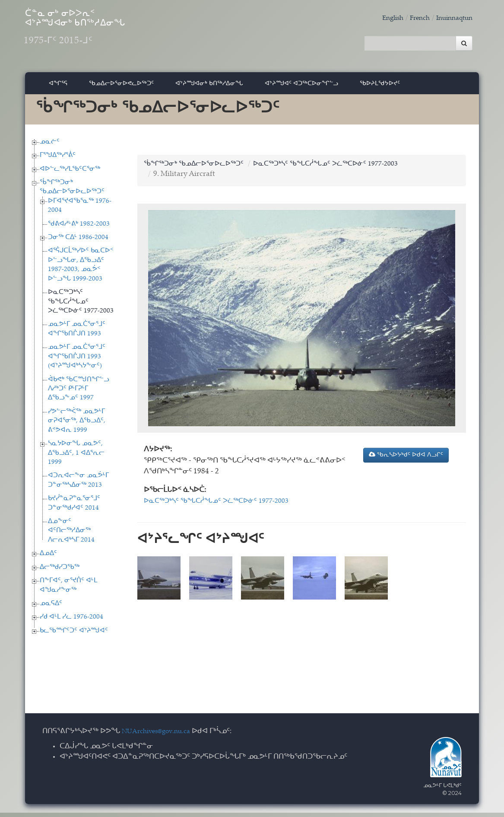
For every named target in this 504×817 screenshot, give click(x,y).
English (384, 18)
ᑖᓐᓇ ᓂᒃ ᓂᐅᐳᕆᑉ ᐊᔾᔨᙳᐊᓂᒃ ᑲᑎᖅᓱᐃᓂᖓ (109, 35)
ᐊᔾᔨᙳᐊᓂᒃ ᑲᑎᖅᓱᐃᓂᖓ (209, 88)
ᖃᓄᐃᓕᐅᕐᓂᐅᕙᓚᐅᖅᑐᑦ (121, 88)
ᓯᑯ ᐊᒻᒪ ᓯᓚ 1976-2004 (71, 622)
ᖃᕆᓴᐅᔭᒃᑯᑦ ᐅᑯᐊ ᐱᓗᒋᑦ (406, 460)
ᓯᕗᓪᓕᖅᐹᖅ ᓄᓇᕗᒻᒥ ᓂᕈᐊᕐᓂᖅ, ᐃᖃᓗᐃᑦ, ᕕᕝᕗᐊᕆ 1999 (77, 426)
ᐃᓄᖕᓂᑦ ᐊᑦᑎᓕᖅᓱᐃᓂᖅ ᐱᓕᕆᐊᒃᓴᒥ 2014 (71, 536)
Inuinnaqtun (452, 18)
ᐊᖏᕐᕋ (58, 88)
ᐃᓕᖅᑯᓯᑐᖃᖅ (60, 572)
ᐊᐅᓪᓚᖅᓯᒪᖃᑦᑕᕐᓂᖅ (70, 174)
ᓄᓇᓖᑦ (50, 146)
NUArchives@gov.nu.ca (161, 736)
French (413, 18)
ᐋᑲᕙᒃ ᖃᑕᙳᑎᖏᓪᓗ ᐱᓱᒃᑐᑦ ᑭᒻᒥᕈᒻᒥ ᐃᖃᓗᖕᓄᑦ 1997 (79, 393)
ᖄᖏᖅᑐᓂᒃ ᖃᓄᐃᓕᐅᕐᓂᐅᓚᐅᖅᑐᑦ (199, 168)
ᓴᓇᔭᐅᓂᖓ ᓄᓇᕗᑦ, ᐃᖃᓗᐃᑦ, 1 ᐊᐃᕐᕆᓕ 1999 (76, 458)
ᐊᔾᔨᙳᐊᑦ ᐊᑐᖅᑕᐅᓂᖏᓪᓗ (301, 88)
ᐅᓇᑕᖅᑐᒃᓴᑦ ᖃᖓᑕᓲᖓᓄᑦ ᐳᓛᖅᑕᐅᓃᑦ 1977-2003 (81, 306)
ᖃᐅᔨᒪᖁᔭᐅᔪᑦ (380, 88)
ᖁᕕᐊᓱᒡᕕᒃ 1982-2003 (79, 228)
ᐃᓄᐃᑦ (48, 558)
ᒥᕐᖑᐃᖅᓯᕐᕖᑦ (58, 160)
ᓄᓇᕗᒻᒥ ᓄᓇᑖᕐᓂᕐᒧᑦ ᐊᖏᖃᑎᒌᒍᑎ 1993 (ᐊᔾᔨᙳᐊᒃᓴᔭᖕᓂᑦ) (77, 361)
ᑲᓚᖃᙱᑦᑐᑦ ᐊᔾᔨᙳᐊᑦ (74, 636)
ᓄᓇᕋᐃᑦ (51, 608)
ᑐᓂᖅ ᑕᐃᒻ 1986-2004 (78, 242)
